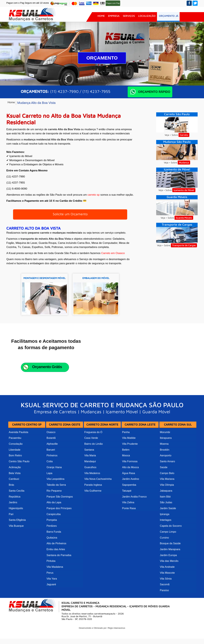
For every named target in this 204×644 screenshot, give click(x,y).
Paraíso (164, 596)
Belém (126, 469)
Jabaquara (166, 506)
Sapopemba (129, 501)
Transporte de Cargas (184, 245)
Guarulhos (90, 485)
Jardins (13, 517)
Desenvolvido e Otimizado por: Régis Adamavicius (102, 633)
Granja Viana (54, 485)
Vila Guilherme (93, 506)
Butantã (51, 459)
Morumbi (165, 454)
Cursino (164, 548)
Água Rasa (128, 490)
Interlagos (165, 533)
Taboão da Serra (56, 501)
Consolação (16, 464)
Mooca (126, 475)
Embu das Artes (56, 559)
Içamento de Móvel (184, 190)
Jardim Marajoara (170, 559)
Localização (149, 17)
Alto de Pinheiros (56, 554)
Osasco (51, 454)
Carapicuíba (53, 527)
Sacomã (165, 590)
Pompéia (52, 533)
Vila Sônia (166, 585)
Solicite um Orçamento (70, 215)
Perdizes (51, 538)
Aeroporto (165, 475)
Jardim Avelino (130, 496)
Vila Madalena (55, 575)
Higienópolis (16, 522)
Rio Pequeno (54, 506)
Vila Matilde (129, 459)
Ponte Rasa (129, 522)
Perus (50, 580)
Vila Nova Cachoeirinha (98, 496)
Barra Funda (54, 543)
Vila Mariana (167, 496)
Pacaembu (15, 459)
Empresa (114, 17)
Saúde (164, 485)
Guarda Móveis (184, 218)
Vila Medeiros (92, 490)
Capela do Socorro (170, 538)
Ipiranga (164, 527)
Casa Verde (91, 459)
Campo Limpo (168, 543)
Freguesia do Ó (93, 454)
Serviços (130, 17)
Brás (11, 501)
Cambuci (14, 496)
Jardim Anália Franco (134, 511)
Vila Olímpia (167, 501)
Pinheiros (52, 475)
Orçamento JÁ (171, 17)
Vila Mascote (167, 580)
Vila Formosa (130, 480)
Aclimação (15, 485)
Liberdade (14, 469)
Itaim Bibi (165, 511)
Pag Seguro (123, 3)
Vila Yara (52, 585)
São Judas (166, 517)
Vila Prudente (130, 464)
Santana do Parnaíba (59, 564)
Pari (11, 527)
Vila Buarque (16, 538)
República (14, 511)
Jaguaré (51, 590)
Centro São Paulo (19, 480)
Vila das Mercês (169, 569)
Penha (126, 454)
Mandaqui (90, 480)
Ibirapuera (166, 459)
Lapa (49, 490)
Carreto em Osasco (113, 256)
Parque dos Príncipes (59, 522)
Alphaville (52, 464)
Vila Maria (90, 475)
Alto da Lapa (54, 517)
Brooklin (164, 469)
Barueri (51, 469)
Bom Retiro (15, 475)
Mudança (184, 163)
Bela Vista (15, 490)
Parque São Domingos (59, 511)
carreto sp (94, 195)
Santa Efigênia (17, 533)
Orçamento (102, 58)
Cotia (49, 480)
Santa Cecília (16, 506)
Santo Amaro (167, 480)
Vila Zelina (128, 517)
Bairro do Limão (93, 464)
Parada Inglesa (93, 501)
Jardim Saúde (168, 522)
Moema (164, 464)
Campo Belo (167, 490)
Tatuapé (127, 506)
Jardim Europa (168, 564)
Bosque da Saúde (170, 554)
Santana (89, 469)
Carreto (184, 135)
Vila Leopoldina (55, 496)
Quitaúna (52, 548)
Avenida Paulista (18, 454)
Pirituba (51, 569)
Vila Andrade (167, 575)
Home (101, 17)
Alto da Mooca (130, 485)
